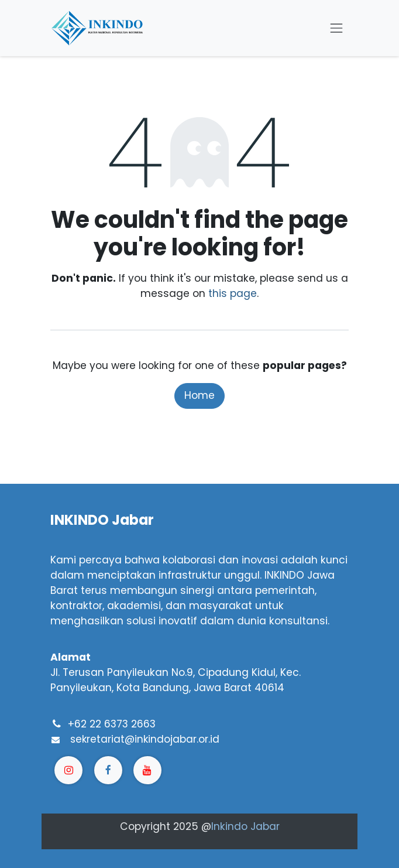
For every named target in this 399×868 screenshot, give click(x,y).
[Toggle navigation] (336, 28)
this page (233, 293)
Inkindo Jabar (245, 826)
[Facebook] (108, 770)
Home (199, 395)
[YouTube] (147, 770)
